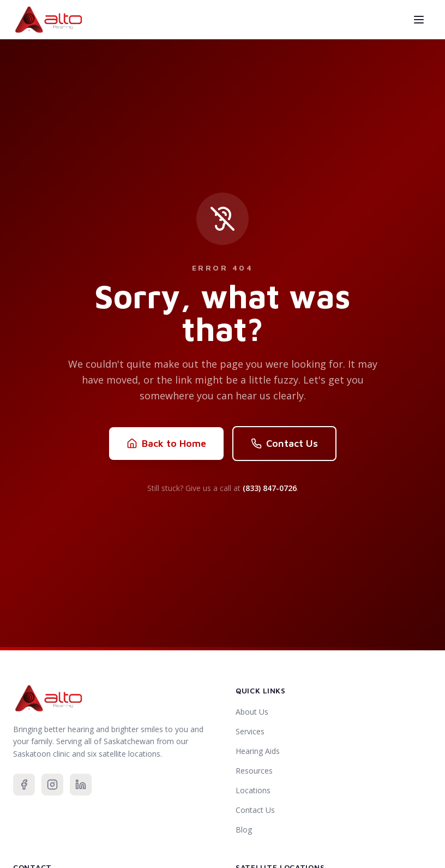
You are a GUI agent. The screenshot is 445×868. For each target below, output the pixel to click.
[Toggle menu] (419, 20)
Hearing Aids (258, 751)
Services (250, 731)
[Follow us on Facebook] (24, 785)
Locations (253, 790)
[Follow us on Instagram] (52, 785)
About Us (252, 712)
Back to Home (166, 443)
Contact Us (284, 443)
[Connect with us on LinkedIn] (81, 785)
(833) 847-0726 (270, 488)
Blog (244, 830)
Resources (254, 771)
